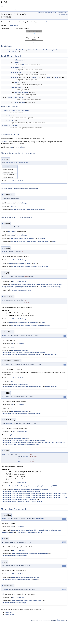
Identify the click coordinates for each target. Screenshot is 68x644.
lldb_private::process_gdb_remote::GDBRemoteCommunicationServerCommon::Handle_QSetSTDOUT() (34, 497)
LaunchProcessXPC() (58, 442)
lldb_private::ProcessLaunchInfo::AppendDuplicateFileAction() (31, 325)
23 (13, 181)
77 (13, 527)
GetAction (19, 87)
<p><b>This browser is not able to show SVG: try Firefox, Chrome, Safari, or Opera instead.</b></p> (34, 35)
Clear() (11, 263)
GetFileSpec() (33, 601)
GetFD (17, 82)
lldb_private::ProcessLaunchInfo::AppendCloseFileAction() (29, 266)
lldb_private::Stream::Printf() (27, 287)
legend (34, 42)
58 (13, 319)
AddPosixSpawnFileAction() (20, 350)
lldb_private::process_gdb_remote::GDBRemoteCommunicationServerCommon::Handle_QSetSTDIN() (34, 495)
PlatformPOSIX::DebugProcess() (21, 290)
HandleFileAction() (51, 354)
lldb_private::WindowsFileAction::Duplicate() (48, 530)
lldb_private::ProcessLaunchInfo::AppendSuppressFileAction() (22, 491)
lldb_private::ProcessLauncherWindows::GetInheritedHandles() (22, 354)
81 (13, 550)
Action (9, 50)
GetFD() (36, 577)
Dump (17, 102)
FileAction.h (13, 25)
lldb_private (4, 10)
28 (13, 432)
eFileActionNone (20, 50)
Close (17, 67)
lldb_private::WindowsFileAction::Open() (30, 532)
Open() (54, 242)
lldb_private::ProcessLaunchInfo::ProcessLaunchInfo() (19, 499)
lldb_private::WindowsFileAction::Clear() (24, 242)
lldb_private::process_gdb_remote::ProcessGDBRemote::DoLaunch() (23, 352)
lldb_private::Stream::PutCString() (50, 287)
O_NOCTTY (54, 486)
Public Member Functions (51, 13)
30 (13, 482)
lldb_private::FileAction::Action (17, 163)
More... (48, 22)
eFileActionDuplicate (50, 50)
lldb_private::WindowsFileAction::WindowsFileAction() (28, 210)
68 (13, 281)
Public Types (41, 13)
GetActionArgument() (36, 554)
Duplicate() (45, 242)
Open (17, 77)
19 (13, 203)
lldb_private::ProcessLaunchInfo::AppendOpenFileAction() (29, 489)
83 (13, 597)
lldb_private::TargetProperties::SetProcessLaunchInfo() (22, 444)
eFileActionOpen (13, 52)
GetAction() (6, 532)
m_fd (11, 115)
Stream (22, 102)
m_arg (11, 120)
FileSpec (34, 77)
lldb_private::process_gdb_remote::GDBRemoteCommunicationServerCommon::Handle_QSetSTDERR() (34, 493)
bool (13, 67)
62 (13, 344)
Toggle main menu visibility (2, 6)
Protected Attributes (62, 13)
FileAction (12, 10)
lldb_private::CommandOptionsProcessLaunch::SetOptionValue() (23, 501)
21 (12, 147)
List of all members (63, 15)
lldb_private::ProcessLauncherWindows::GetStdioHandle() (20, 442)
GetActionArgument (22, 92)
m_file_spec (13, 125)
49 (13, 260)
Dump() (23, 530)
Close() (39, 242)
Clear (17, 62)
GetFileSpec (20, 97)
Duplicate (19, 72)
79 (13, 574)
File (11, 128)
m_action (12, 111)
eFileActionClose (34, 50)
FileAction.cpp (22, 203)
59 (13, 405)
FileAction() (25, 601)
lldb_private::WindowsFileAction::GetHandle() (16, 579)
